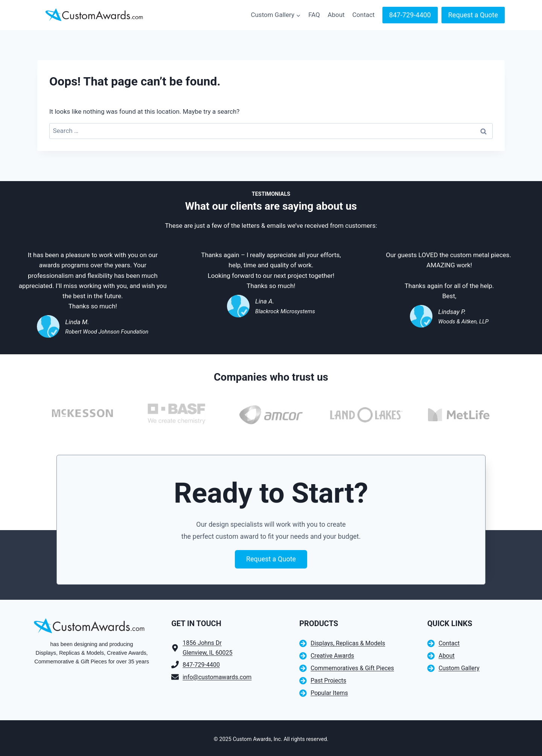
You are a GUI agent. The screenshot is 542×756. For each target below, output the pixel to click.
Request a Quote (473, 15)
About (336, 15)
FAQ (314, 15)
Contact (363, 15)
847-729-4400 (410, 15)
